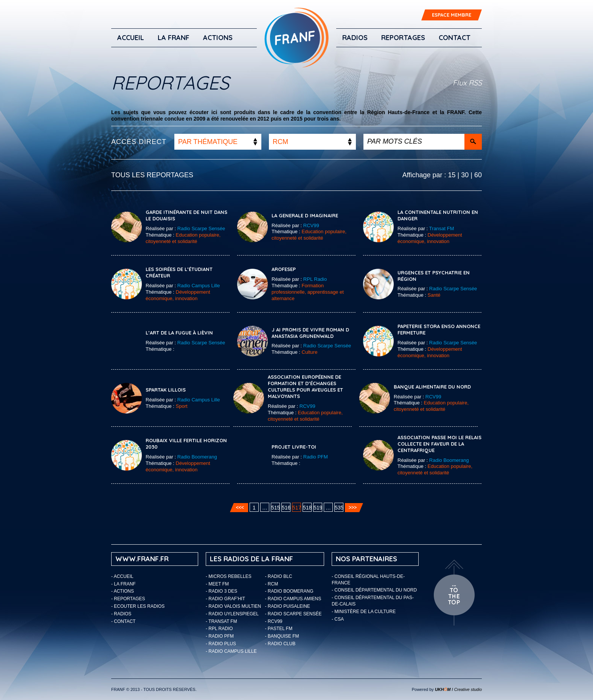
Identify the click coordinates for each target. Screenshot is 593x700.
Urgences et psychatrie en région (434, 276)
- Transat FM (221, 621)
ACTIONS (218, 38)
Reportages (403, 38)
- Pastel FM (279, 629)
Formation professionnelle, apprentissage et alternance (308, 292)
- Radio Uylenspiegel (232, 614)
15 (452, 175)
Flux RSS (467, 83)
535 (339, 508)
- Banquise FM (282, 636)
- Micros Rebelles (229, 576)
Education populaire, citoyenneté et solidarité (183, 238)
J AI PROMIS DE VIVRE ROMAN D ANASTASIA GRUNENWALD (310, 333)
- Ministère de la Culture (364, 612)
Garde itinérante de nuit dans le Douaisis (186, 215)
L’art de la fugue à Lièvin (179, 333)
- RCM (272, 584)
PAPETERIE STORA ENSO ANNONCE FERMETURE (439, 329)
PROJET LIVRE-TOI (294, 447)
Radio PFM (316, 457)
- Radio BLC (279, 576)
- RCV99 (274, 621)
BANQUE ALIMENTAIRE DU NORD (432, 387)
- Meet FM (217, 584)
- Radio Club (280, 644)
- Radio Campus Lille (231, 651)
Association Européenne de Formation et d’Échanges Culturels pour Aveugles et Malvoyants (305, 386)
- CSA (338, 619)
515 (276, 508)
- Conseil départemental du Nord (374, 590)
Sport (182, 406)
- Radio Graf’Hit (225, 599)
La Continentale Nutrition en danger (438, 215)
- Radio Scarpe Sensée (293, 614)
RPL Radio (315, 279)
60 (478, 175)
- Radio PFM (220, 636)
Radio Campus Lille (199, 286)
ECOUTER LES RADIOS (139, 606)
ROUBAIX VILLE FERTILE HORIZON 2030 (186, 444)
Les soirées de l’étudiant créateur (179, 272)
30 (465, 175)
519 (318, 508)
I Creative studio (458, 689)
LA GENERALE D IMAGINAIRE (305, 215)
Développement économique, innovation (430, 238)
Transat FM (442, 228)
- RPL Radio (219, 629)
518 (307, 508)
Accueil (131, 38)
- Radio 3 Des (221, 591)
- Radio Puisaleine (288, 606)
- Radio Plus (221, 644)
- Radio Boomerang (289, 591)
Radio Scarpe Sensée (201, 228)
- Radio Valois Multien (233, 606)
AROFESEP (284, 269)
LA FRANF (174, 38)
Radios (355, 38)
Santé (434, 295)
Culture (310, 352)
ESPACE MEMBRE (452, 15)
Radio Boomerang (197, 457)
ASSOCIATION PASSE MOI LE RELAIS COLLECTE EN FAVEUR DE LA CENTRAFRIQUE (439, 444)
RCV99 (311, 225)
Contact (455, 38)
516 (286, 508)
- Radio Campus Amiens (293, 599)
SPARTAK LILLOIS (166, 390)
